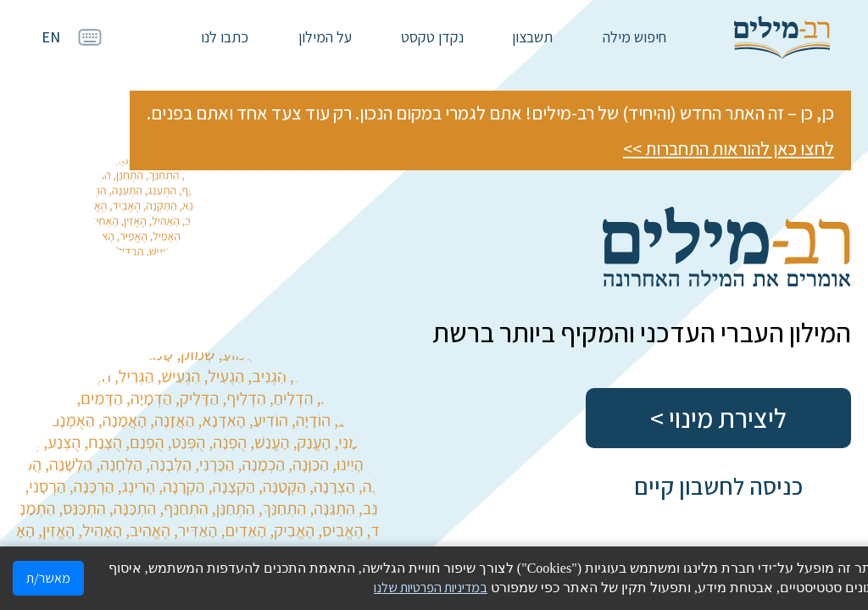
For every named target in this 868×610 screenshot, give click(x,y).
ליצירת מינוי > (718, 418)
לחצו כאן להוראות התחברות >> (729, 148)
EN (51, 37)
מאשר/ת (48, 578)
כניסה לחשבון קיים (718, 486)
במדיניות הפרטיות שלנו (431, 588)
